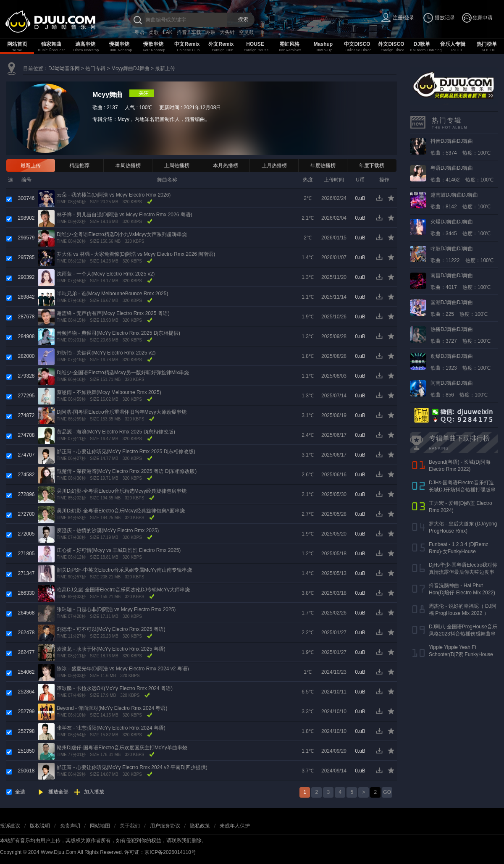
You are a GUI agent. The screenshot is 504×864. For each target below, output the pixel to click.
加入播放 (94, 792)
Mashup (323, 44)
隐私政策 (200, 826)
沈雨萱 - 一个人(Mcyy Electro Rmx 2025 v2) (106, 274)
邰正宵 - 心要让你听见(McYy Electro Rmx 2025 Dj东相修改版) (126, 452)
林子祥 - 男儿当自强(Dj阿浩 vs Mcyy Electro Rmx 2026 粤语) (125, 215)
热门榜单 (487, 44)
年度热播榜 (323, 165)
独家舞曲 (51, 44)
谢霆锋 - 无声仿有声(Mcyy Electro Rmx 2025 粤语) (113, 313)
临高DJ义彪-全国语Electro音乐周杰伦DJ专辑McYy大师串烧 (123, 590)
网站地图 (100, 826)
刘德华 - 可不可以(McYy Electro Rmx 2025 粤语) (111, 629)
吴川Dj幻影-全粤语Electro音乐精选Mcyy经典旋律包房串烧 (122, 491)
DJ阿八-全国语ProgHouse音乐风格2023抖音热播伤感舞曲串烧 (463, 634)
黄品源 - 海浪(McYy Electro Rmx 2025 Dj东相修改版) (116, 432)
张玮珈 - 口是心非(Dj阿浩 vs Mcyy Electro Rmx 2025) (116, 609)
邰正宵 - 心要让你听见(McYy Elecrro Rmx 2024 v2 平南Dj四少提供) (132, 767)
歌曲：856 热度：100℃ (459, 389)
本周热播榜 (128, 165)
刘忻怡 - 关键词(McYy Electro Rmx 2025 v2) (106, 353)
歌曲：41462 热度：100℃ (462, 174)
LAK (168, 32)
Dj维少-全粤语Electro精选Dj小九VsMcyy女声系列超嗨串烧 (122, 234)
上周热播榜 (177, 165)
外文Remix (221, 44)
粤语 (139, 32)
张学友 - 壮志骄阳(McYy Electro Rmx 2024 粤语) (111, 728)
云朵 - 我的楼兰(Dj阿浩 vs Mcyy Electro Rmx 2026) (114, 195)
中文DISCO (357, 44)
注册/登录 (403, 18)
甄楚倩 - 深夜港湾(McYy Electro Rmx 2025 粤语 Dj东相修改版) (127, 471)
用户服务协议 (165, 826)
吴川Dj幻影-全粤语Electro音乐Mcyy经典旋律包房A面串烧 (121, 511)
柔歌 (154, 32)
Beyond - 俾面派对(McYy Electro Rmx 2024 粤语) (112, 708)
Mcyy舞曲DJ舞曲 (130, 68)
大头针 (227, 32)
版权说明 (40, 826)
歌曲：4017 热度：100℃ (461, 281)
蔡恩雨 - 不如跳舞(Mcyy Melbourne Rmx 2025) (109, 392)
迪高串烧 (85, 44)
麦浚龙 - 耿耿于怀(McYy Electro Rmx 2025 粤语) (111, 649)
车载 (196, 32)
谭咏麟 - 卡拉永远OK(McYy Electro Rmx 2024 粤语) (115, 688)
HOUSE (255, 44)
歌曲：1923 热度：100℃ (461, 362)
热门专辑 (95, 68)
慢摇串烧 (119, 44)
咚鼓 (210, 32)
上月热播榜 (274, 165)
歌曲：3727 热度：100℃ (461, 335)
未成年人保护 (235, 826)
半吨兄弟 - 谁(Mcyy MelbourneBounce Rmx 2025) (112, 294)
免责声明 (70, 826)
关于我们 (130, 826)
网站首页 (17, 44)
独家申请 (483, 18)
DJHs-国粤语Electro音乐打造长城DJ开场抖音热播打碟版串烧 (462, 490)
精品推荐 (79, 165)
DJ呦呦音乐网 (64, 68)
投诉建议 (10, 826)
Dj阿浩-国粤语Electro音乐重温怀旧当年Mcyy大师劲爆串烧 (122, 412)
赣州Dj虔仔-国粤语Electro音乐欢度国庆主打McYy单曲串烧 (122, 748)
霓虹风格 (289, 44)
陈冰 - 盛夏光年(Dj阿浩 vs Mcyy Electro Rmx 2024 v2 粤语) (123, 669)
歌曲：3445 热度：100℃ (461, 228)
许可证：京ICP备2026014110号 (160, 852)
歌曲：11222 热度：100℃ (462, 255)
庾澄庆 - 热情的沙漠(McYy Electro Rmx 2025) (108, 530)
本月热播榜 (226, 165)
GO (387, 792)
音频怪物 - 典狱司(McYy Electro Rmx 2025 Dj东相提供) (118, 333)
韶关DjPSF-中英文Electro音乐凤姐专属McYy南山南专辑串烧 (124, 570)
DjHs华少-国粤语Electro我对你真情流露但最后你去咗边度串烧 (463, 572)
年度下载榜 (372, 165)
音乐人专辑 (453, 44)
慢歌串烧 (153, 44)
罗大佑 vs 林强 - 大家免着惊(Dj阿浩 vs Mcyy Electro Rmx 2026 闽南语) (136, 254)
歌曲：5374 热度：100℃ (461, 147)
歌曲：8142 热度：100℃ (461, 201)
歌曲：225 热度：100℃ (459, 308)
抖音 (182, 32)
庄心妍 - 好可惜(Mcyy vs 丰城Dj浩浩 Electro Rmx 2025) (119, 550)
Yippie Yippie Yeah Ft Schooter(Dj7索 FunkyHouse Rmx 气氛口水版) (461, 654)
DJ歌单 (422, 44)
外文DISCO (391, 44)
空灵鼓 (247, 32)
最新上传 (165, 68)
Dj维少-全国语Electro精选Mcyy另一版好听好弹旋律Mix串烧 (123, 373)
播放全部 (58, 792)
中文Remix (187, 44)
